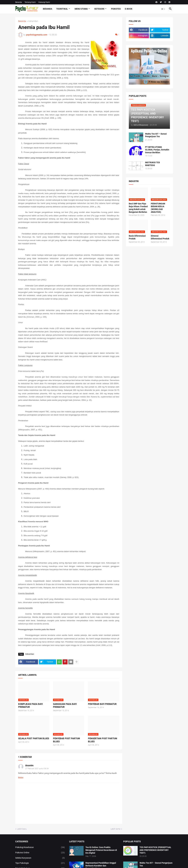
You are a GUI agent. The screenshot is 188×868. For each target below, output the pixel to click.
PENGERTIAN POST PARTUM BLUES (103, 740)
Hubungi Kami (44, 2)
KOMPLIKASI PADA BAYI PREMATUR (30, 706)
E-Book (129, 9)
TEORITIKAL (62, 9)
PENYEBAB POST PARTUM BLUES (66, 740)
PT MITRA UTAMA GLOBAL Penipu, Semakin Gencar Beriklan (157, 150)
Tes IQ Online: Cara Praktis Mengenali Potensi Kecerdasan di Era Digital (101, 850)
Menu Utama (81, 9)
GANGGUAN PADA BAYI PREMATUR (65, 706)
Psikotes (116, 9)
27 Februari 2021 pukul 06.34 (37, 769)
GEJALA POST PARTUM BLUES (34, 738)
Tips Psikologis (40, 863)
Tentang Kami (30, 2)
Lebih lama (116, 829)
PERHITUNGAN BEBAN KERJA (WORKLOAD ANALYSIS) (158, 208)
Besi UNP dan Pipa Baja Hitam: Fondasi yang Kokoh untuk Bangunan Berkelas (138, 208)
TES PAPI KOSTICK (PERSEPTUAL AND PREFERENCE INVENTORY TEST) (155, 850)
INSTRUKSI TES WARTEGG (153, 164)
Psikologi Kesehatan (40, 847)
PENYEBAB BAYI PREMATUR (102, 704)
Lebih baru (22, 829)
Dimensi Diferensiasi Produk (160, 237)
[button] (163, 9)
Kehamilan (33, 21)
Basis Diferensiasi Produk (137, 237)
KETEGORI (99, 9)
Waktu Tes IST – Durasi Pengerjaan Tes (156, 135)
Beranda (19, 2)
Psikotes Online (40, 853)
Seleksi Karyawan (40, 858)
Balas (21, 778)
